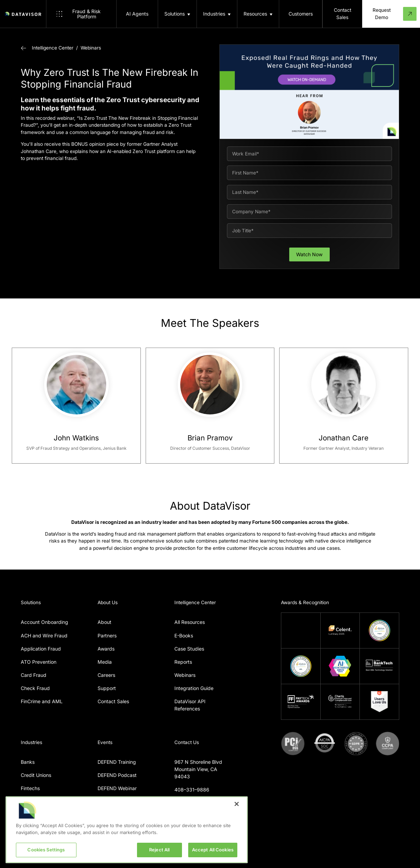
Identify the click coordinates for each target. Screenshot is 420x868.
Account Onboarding (44, 622)
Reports (183, 662)
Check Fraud (35, 688)
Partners (107, 636)
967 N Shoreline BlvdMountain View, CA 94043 (198, 769)
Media (105, 662)
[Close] (237, 804)
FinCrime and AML (42, 701)
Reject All (159, 850)
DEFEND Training (117, 762)
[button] (177, 14)
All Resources (190, 622)
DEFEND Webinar (117, 788)
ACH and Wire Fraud (44, 636)
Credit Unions (36, 775)
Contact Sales (113, 701)
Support (107, 688)
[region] (127, 830)
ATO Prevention (39, 662)
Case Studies (189, 649)
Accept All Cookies (213, 850)
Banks (28, 762)
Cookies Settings (46, 850)
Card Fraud (34, 675)
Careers (106, 675)
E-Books (184, 636)
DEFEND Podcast (117, 775)
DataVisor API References (190, 705)
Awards (106, 649)
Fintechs (30, 788)
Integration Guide (194, 688)
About (104, 622)
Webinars (91, 48)
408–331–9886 (192, 790)
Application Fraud (41, 649)
